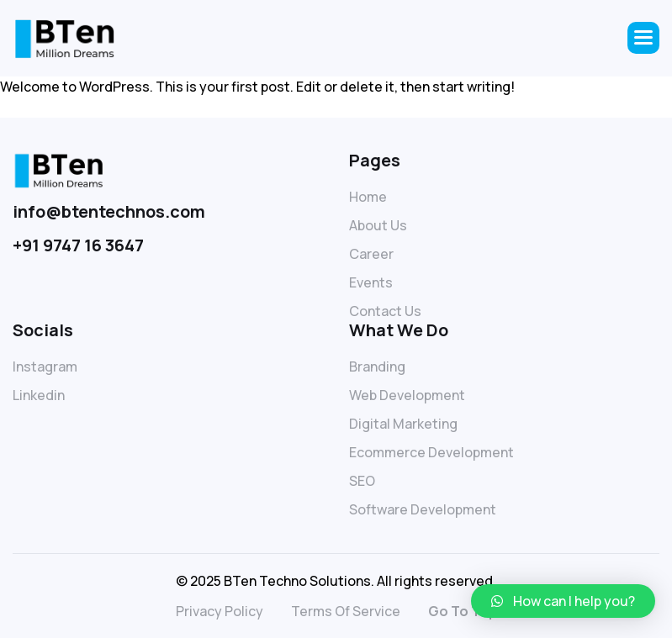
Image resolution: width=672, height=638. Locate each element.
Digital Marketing (403, 424)
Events (371, 282)
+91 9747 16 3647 (78, 245)
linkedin (39, 395)
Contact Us (385, 311)
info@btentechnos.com (109, 211)
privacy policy (220, 611)
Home (368, 197)
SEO (362, 481)
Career (371, 254)
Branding (377, 366)
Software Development (423, 509)
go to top (463, 611)
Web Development (407, 395)
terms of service (346, 611)
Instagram (45, 366)
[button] (643, 38)
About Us (378, 225)
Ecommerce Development (431, 452)
